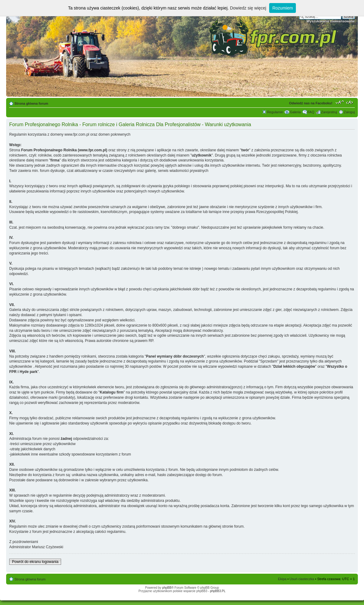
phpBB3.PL (218, 591)
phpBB (167, 588)
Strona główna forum (31, 103)
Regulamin (275, 112)
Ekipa (282, 579)
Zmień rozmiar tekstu (340, 102)
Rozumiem (283, 8)
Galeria (295, 112)
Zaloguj (349, 112)
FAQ (311, 112)
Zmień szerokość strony (350, 102)
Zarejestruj (329, 112)
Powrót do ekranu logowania (35, 562)
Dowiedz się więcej (248, 8)
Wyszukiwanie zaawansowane (331, 21)
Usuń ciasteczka (302, 579)
